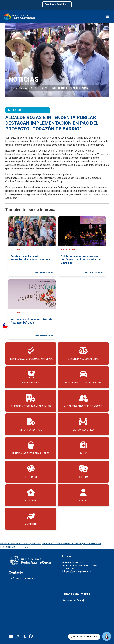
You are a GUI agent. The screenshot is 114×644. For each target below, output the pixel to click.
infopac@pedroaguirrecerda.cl (78, 571)
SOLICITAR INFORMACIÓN (76, 544)
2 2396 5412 (69, 568)
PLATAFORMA (15, 547)
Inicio (14, 88)
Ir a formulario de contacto (22, 579)
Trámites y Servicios (56, 4)
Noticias (24, 88)
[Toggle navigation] (107, 17)
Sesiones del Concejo (74, 600)
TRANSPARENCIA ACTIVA (25, 544)
